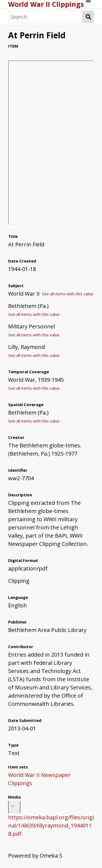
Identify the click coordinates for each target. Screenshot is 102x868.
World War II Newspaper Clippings (39, 779)
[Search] (45, 17)
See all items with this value (68, 294)
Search (88, 17)
